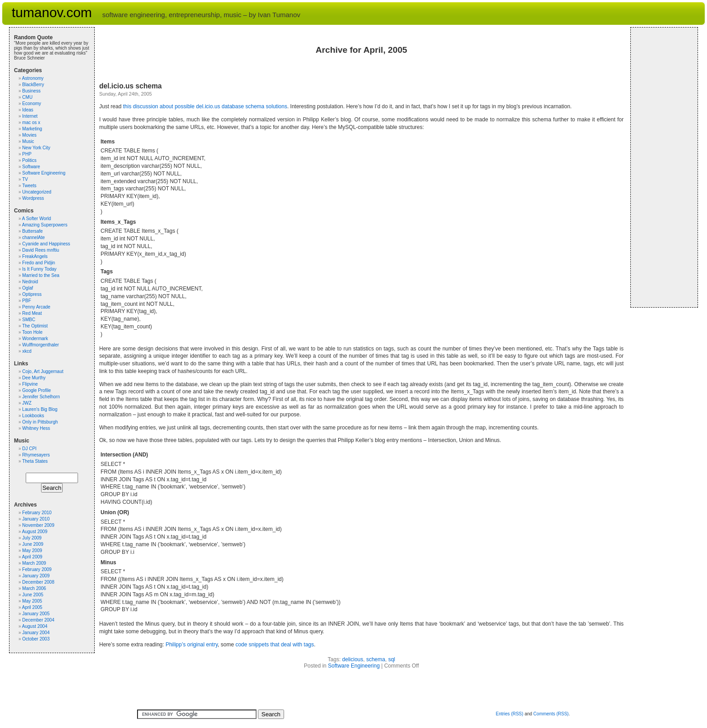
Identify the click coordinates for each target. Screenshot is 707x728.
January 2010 (36, 519)
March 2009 (34, 563)
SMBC (29, 320)
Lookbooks (33, 416)
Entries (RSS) (509, 714)
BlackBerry (33, 85)
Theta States (35, 461)
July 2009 (32, 538)
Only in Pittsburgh (40, 422)
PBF (26, 301)
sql (392, 659)
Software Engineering (354, 666)
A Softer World (37, 219)
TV (25, 179)
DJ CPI (29, 449)
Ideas (28, 110)
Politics (29, 160)
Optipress (32, 294)
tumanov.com (52, 12)
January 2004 (36, 633)
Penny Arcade (36, 307)
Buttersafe (32, 231)
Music (28, 141)
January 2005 (36, 614)
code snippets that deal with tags (275, 645)
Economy (32, 104)
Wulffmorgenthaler (40, 345)
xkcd (27, 351)
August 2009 (35, 532)
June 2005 (33, 595)
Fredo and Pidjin (39, 263)
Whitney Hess (36, 428)
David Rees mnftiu (41, 250)
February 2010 (37, 513)
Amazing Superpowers (45, 225)
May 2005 (32, 601)
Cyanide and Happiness (46, 244)
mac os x (31, 122)
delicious (353, 659)
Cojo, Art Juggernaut (43, 371)
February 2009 (37, 569)
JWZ (27, 403)
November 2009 (38, 525)
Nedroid (30, 282)
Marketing (32, 129)
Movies (29, 135)
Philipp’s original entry (192, 645)
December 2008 (38, 582)
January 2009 (36, 576)
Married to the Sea (41, 275)
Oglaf (28, 288)
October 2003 (36, 639)
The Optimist (35, 326)
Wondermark (35, 339)
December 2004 (38, 620)
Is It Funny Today (39, 269)
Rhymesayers (36, 455)
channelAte (33, 237)
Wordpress (33, 198)
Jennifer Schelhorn (41, 397)
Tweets (29, 186)
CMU (27, 97)
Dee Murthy (34, 378)
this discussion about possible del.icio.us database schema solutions (205, 106)
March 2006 (34, 588)
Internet (30, 116)
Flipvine (30, 384)
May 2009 (32, 551)
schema (376, 659)
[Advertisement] (662, 167)
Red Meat (32, 313)
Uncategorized (37, 192)
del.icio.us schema (131, 86)
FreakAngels (35, 256)
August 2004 (35, 626)
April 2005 (32, 607)
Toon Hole (32, 332)
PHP (27, 154)
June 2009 (33, 544)
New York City (36, 148)
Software (31, 167)
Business (31, 91)
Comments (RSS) (551, 714)
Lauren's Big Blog (40, 409)
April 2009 (32, 557)
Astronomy (33, 78)
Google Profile (36, 390)
